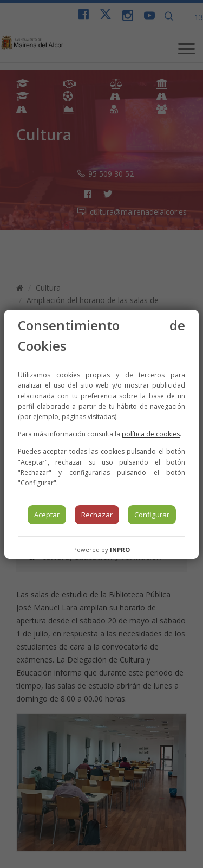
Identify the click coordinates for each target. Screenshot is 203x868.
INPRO (120, 549)
